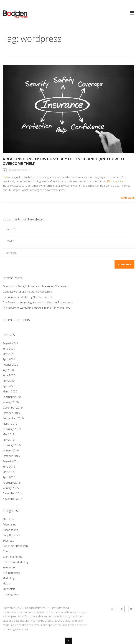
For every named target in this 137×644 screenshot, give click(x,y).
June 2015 (9, 466)
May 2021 (9, 354)
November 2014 (13, 499)
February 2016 (12, 445)
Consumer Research (15, 546)
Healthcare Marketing (16, 562)
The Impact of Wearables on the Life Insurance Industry (36, 308)
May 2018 (9, 434)
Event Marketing (12, 557)
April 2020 (9, 386)
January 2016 (11, 450)
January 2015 (11, 488)
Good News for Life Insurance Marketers (27, 292)
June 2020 (9, 375)
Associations (10, 530)
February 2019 (12, 429)
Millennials (9, 589)
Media (6, 583)
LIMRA (6, 177)
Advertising (9, 524)
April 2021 (9, 359)
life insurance (115, 181)
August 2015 (10, 461)
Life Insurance (11, 573)
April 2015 (9, 477)
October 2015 (11, 456)
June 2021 (9, 348)
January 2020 (11, 402)
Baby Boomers (12, 535)
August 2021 (10, 343)
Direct (6, 551)
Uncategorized (11, 594)
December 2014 (13, 493)
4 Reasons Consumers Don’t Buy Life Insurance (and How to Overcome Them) (63, 161)
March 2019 (10, 424)
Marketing (9, 578)
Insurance (9, 567)
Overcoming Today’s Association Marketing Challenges (35, 286)
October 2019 (11, 413)
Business (8, 540)
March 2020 (10, 391)
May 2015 (9, 472)
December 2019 (13, 407)
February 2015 (12, 483)
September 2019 (13, 418)
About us (8, 519)
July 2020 (8, 370)
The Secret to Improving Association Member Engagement (38, 302)
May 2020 (9, 381)
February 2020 (12, 397)
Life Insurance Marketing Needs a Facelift (27, 297)
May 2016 (9, 440)
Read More (128, 198)
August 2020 (10, 365)
